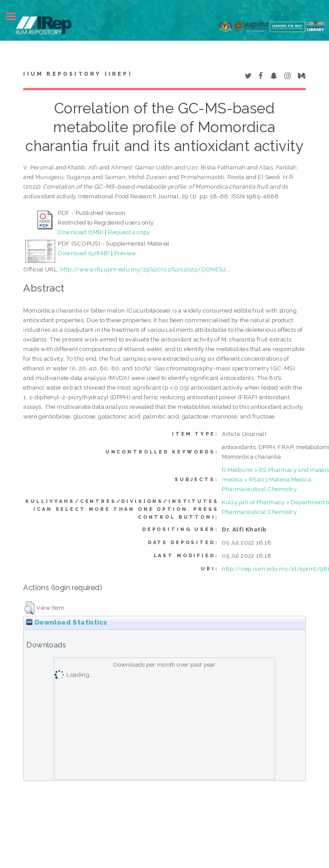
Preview (125, 253)
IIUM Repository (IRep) (77, 74)
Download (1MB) (81, 232)
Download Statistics (66, 622)
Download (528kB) (84, 253)
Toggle (16, 16)
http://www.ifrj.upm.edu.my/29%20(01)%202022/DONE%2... (145, 269)
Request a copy (129, 232)
